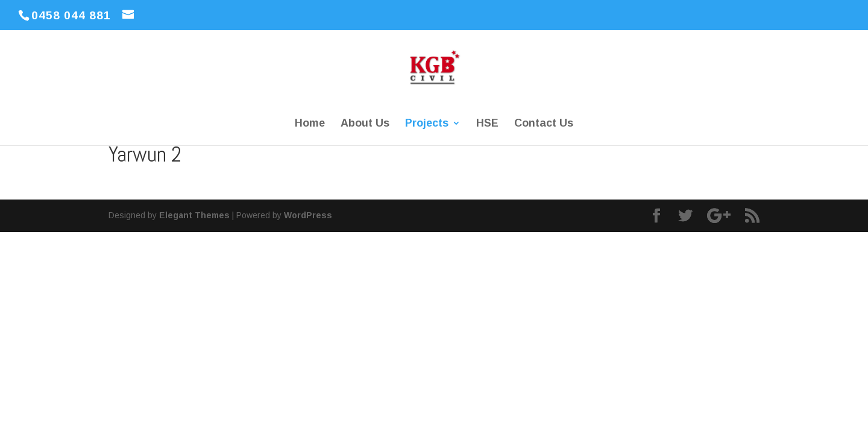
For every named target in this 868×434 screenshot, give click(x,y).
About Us (365, 124)
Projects (427, 124)
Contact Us (544, 124)
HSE (487, 124)
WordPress (308, 215)
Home (310, 124)
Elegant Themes (194, 215)
